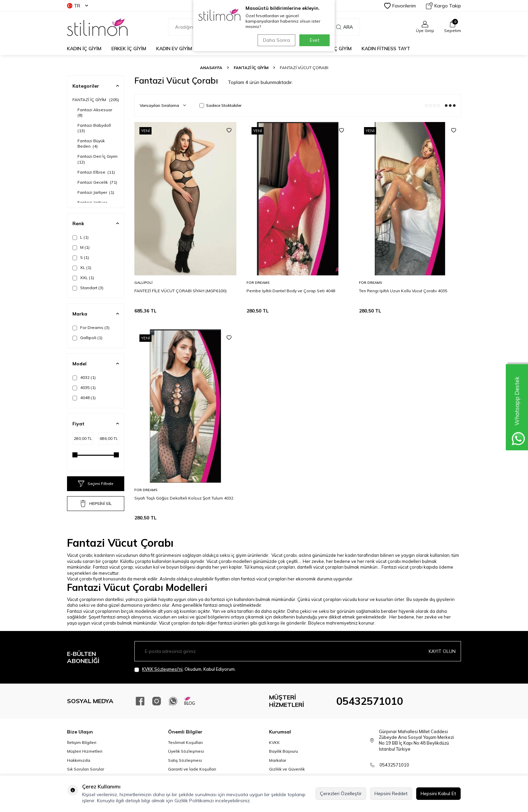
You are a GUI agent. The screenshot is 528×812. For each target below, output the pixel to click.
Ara (344, 27)
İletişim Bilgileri (82, 742)
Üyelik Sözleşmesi (186, 751)
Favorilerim (400, 6)
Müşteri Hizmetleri (85, 751)
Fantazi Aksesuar (95, 112)
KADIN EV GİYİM (174, 49)
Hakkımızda (79, 760)
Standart (88, 288)
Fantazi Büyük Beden (91, 143)
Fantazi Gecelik (97, 182)
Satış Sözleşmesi (185, 760)
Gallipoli (87, 338)
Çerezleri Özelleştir (341, 793)
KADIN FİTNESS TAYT (386, 49)
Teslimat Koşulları (185, 742)
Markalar (278, 760)
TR (77, 6)
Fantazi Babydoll (95, 128)
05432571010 (370, 701)
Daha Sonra (275, 40)
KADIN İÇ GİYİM (84, 49)
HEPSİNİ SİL (96, 504)
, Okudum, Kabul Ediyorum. (185, 669)
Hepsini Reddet (391, 793)
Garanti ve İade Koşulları (192, 769)
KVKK (274, 742)
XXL (83, 278)
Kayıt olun (442, 651)
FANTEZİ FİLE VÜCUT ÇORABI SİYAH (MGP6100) (180, 291)
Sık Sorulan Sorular (86, 769)
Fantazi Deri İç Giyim (98, 159)
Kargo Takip (443, 6)
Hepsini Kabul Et (438, 793)
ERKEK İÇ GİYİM (129, 49)
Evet (315, 40)
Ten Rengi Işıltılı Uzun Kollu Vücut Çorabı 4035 (403, 291)
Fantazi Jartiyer (96, 192)
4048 (84, 398)
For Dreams (91, 328)
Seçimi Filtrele (96, 484)
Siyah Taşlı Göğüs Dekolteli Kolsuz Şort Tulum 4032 (184, 498)
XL (82, 268)
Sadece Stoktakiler (220, 105)
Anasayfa (211, 68)
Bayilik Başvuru (284, 751)
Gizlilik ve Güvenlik (287, 769)
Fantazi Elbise (96, 172)
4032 (84, 378)
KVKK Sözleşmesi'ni (162, 669)
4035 (84, 388)
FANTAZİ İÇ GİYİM (251, 68)
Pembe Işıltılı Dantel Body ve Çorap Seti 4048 (291, 291)
